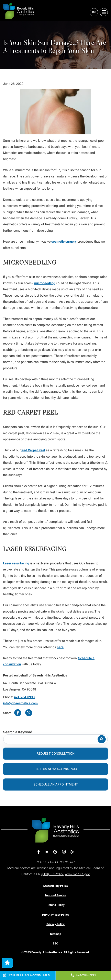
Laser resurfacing (16, 563)
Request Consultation (56, 754)
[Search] (102, 739)
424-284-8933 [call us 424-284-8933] (83, 975)
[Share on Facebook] (18, 713)
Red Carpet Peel (33, 450)
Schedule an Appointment (28, 975)
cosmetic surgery (64, 241)
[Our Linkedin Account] (46, 852)
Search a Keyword (18, 732)
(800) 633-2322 (52, 874)
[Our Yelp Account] (72, 852)
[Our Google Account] (55, 852)
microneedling (45, 283)
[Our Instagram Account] (64, 852)
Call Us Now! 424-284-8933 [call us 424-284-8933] (56, 769)
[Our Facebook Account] (39, 852)
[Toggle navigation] (104, 12)
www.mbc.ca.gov (77, 874)
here (60, 647)
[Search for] (55, 739)
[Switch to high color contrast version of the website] (94, 12)
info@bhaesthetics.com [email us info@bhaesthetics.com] (20, 703)
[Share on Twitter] (29, 713)
